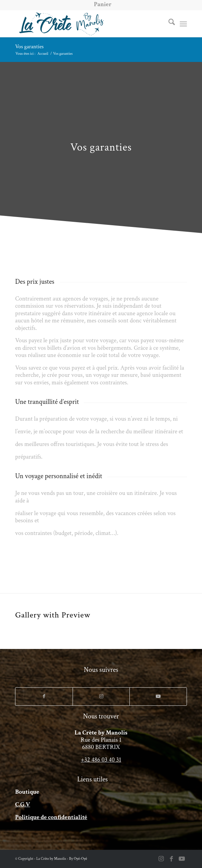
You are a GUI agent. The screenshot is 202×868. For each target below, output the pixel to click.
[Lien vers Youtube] (158, 697)
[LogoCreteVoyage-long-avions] (84, 24)
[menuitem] (103, 4)
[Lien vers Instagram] (101, 697)
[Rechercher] (168, 24)
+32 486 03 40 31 (101, 760)
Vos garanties (29, 47)
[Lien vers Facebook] (44, 697)
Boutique (27, 792)
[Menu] (183, 24)
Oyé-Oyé (81, 859)
